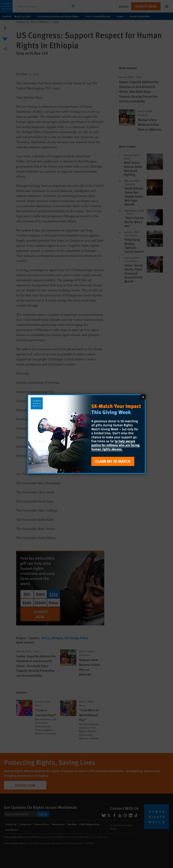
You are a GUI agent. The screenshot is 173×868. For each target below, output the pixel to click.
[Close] (143, 397)
